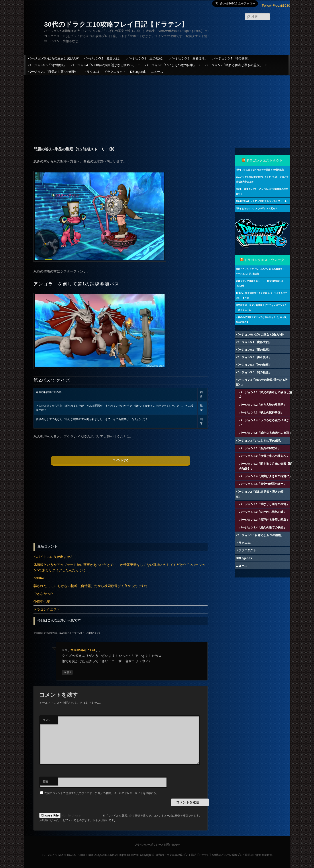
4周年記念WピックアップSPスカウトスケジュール (261, 201)
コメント (48, 720)
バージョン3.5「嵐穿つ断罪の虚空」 (263, 484)
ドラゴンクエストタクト (264, 160)
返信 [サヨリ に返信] (67, 672)
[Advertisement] (157, 108)
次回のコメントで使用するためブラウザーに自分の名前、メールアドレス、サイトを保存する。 (102, 793)
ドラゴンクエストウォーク (264, 260)
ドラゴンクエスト (47, 609)
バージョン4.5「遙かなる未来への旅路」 (266, 433)
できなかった (43, 594)
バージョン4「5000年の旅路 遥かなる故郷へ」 (106, 65)
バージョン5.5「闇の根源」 (47, 65)
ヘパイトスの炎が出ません (53, 557)
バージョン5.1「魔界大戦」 (103, 58)
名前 (45, 781)
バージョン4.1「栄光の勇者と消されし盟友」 (266, 395)
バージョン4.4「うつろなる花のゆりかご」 (264, 423)
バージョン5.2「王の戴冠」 (146, 58)
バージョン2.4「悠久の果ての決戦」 (263, 527)
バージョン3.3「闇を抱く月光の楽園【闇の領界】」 (266, 466)
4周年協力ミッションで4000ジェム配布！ (257, 209)
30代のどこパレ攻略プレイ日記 (232, 855)
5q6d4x (39, 578)
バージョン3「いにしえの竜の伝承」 (173, 65)
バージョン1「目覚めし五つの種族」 (53, 72)
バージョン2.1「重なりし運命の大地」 (264, 504)
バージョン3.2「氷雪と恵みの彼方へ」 (264, 456)
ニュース (157, 72)
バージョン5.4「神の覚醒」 (231, 58)
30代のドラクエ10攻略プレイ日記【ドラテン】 (116, 24)
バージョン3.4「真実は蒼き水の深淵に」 (266, 476)
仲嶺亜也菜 (42, 602)
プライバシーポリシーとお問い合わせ (157, 845)
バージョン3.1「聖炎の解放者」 (260, 448)
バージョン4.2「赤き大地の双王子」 (263, 405)
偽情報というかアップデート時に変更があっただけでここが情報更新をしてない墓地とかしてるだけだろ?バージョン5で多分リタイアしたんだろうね (119, 567)
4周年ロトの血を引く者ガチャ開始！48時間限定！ (261, 170)
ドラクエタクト (115, 72)
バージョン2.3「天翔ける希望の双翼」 (264, 520)
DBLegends (138, 72)
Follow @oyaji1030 (276, 5)
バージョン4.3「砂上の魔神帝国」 (261, 412)
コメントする (121, 460)
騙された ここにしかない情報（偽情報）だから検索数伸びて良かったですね (90, 586)
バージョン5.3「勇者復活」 (189, 58)
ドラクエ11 (92, 72)
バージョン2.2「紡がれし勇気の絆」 (263, 512)
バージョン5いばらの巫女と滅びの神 (53, 58)
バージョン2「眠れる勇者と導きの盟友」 (236, 65)
